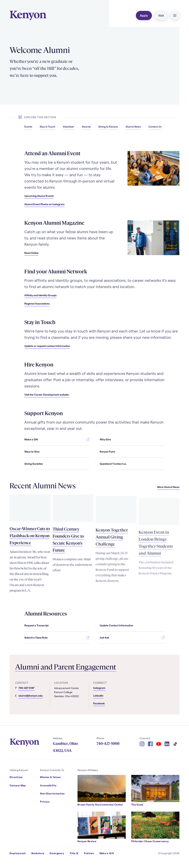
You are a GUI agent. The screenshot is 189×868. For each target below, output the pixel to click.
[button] (175, 15)
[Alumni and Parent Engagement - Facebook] (111, 704)
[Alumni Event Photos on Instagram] (44, 204)
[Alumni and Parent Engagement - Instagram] (111, 688)
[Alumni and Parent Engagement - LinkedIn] (111, 696)
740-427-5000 (108, 744)
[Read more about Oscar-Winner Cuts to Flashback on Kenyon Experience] (30, 518)
